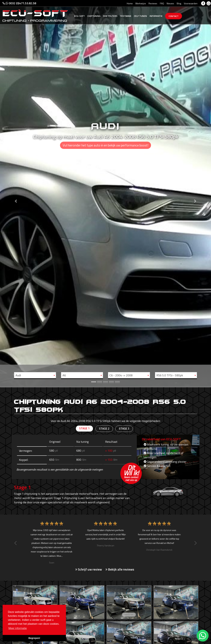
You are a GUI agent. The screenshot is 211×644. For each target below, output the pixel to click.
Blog (179, 3)
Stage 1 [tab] (84, 429)
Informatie (156, 16)
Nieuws (170, 3)
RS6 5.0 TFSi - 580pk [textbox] (170, 375)
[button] (16, 193)
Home (130, 3)
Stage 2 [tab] (104, 429)
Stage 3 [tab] (124, 429)
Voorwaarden (191, 3)
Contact (174, 16)
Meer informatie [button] (18, 628)
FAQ (162, 3)
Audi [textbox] (18, 375)
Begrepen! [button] (34, 638)
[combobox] (35, 375)
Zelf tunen (140, 16)
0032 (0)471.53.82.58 (19, 3)
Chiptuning (94, 16)
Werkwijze (141, 3)
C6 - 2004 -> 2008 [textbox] (121, 375)
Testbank (126, 16)
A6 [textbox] (64, 375)
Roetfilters (110, 16)
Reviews (153, 3)
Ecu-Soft (79, 16)
